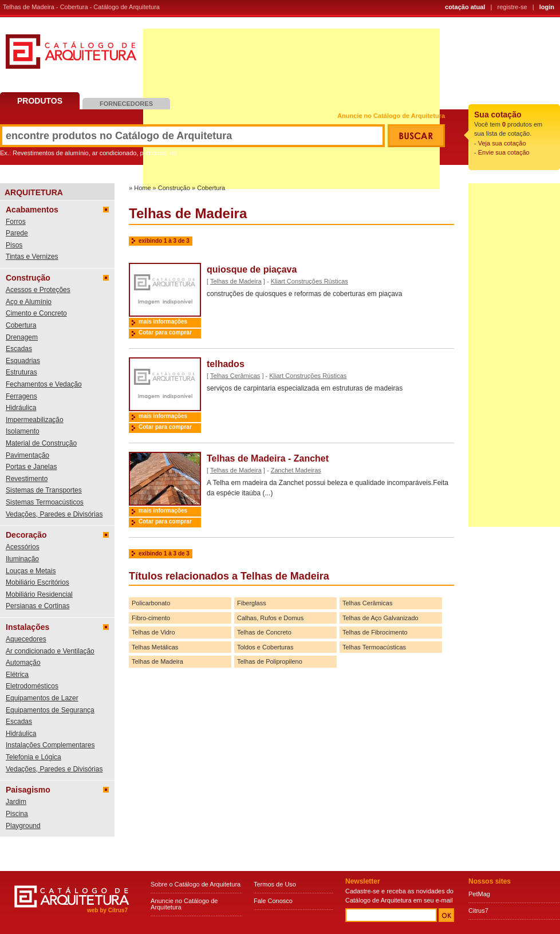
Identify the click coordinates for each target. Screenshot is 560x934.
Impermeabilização (35, 420)
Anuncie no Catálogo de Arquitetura (391, 116)
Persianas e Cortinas (38, 606)
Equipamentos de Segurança (50, 710)
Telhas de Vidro (153, 632)
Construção (28, 278)
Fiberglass (252, 603)
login (547, 7)
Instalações (27, 627)
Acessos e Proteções (38, 290)
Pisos (14, 245)
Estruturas (21, 372)
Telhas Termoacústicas (374, 647)
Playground (23, 826)
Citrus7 (478, 911)
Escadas (19, 349)
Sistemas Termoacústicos (45, 502)
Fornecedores (126, 104)
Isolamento (23, 431)
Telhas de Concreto (264, 632)
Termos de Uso (275, 884)
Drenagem (22, 337)
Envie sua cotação (504, 152)
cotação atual (465, 7)
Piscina (17, 814)
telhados (226, 364)
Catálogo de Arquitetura (71, 56)
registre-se (512, 7)
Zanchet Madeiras (296, 470)
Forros (16, 222)
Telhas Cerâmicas (235, 376)
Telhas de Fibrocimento (375, 632)
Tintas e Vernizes (32, 257)
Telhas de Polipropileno (270, 661)
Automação (23, 663)
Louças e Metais (31, 571)
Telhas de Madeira (236, 281)
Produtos (40, 101)
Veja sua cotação (502, 143)
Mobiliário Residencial (39, 594)
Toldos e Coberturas (265, 647)
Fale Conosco (273, 901)
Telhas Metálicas (155, 647)
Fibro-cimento (151, 618)
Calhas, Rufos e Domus (270, 618)
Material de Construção (41, 443)
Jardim (16, 802)
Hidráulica (21, 408)
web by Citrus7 (107, 910)
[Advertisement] (514, 355)
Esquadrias (23, 361)
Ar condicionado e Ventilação (50, 651)
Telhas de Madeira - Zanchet (268, 458)
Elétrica (17, 675)
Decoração (26, 535)
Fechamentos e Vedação (44, 384)
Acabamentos (32, 210)
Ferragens (21, 396)
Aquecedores (26, 639)
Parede (17, 233)
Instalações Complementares (50, 745)
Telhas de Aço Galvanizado (380, 618)
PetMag (479, 894)
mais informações (163, 322)
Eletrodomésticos (32, 686)
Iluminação (22, 559)
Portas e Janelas (31, 467)
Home (142, 188)
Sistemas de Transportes (44, 490)
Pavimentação (27, 455)
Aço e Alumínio (29, 302)
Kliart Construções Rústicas (309, 281)
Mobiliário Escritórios (38, 582)
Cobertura (21, 325)
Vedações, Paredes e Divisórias (54, 514)
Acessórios (23, 547)
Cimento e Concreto (36, 313)
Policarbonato (151, 603)
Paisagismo (28, 790)
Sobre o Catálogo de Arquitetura (196, 884)
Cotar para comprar (165, 332)
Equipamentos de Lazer (42, 698)
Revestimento (27, 479)
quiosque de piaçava (252, 269)
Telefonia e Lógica (33, 757)
